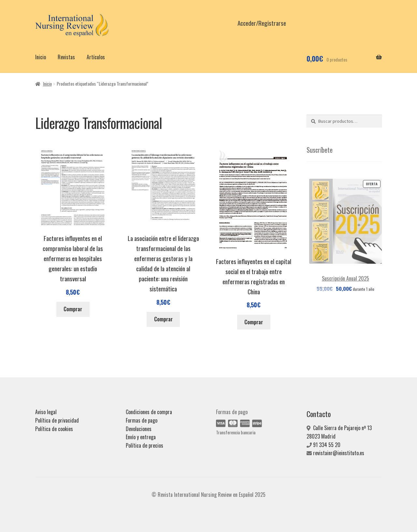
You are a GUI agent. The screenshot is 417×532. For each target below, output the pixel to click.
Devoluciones (139, 429)
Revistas (66, 57)
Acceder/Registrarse (262, 23)
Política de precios (144, 445)
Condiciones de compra (149, 412)
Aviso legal (46, 412)
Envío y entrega (141, 437)
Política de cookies (54, 429)
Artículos (96, 57)
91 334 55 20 (327, 445)
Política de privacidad (57, 420)
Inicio (41, 57)
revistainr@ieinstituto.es (339, 453)
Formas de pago (142, 420)
